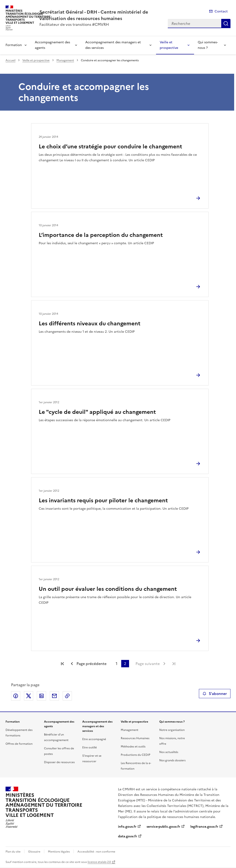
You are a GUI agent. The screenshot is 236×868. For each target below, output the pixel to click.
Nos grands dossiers (172, 760)
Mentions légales (59, 852)
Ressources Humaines (135, 738)
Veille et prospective (169, 45)
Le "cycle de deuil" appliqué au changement (97, 412)
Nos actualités (169, 752)
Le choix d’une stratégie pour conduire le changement (110, 147)
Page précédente (91, 664)
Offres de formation (19, 744)
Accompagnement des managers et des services (113, 45)
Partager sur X (29, 696)
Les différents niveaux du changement (90, 324)
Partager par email (54, 696)
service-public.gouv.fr (163, 827)
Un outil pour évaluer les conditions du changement (108, 589)
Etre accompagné (94, 739)
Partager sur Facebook (16, 696)
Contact (221, 11)
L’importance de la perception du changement (101, 235)
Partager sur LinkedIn (41, 696)
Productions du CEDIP (136, 755)
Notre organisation (172, 730)
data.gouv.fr (128, 836)
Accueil (10, 60)
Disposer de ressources (59, 762)
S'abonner (215, 694)
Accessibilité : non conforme (96, 852)
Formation (14, 45)
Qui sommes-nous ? (208, 45)
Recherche (226, 24)
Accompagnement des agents (52, 45)
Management (65, 60)
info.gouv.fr (127, 827)
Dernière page (174, 664)
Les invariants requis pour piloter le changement (103, 500)
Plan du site (13, 852)
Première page (62, 664)
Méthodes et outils (133, 747)
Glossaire (34, 852)
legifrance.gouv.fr (204, 827)
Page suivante (148, 664)
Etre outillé (90, 747)
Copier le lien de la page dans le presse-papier (67, 696)
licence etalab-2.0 (99, 862)
